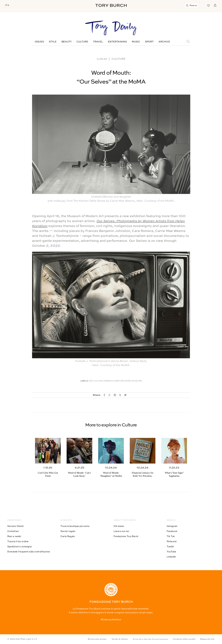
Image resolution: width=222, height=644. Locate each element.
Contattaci (13, 531)
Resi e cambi (14, 536)
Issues (39, 42)
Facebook (172, 531)
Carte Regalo (68, 536)
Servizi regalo (68, 531)
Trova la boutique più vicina (75, 526)
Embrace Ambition (114, 381)
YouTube (172, 552)
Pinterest (172, 541)
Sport (149, 42)
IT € (7, 5)
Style (53, 42)
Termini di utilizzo (120, 639)
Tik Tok (171, 536)
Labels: (84, 381)
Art (91, 381)
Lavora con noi (121, 531)
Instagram (172, 526)
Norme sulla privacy (97, 639)
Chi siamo (119, 526)
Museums (137, 381)
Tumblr (170, 546)
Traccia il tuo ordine (18, 541)
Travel (98, 42)
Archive (164, 42)
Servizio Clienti (16, 526)
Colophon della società (184, 639)
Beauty (67, 42)
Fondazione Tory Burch (126, 536)
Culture (82, 42)
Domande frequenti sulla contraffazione (29, 552)
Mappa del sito (208, 639)
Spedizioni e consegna (20, 546)
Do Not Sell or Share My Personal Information (151, 639)
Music (136, 42)
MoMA (128, 381)
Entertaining (117, 42)
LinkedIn (171, 557)
